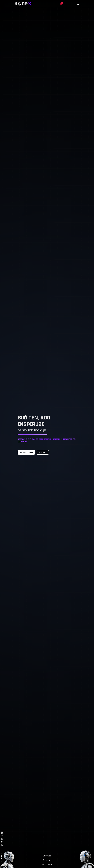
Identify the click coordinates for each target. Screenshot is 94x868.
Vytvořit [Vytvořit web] (26, 452)
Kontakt (43, 452)
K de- (23, 4)
